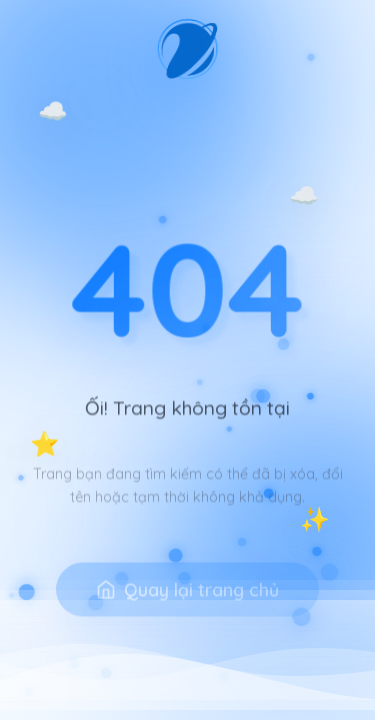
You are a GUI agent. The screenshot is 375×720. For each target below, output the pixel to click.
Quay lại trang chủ (187, 604)
